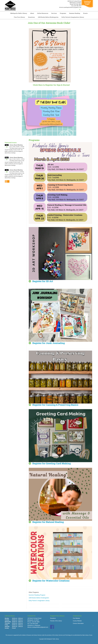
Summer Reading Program (37, 595)
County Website (77, 621)
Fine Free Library (19, 17)
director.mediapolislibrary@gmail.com (38, 627)
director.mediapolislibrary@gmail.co (70, 7)
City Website (76, 618)
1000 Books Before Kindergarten (48, 17)
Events (85, 13)
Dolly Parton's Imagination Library (73, 17)
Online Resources (43, 13)
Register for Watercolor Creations (51, 581)
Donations (31, 17)
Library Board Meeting (16, 145)
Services (54, 13)
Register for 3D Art (43, 281)
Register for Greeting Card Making (52, 463)
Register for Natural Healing (48, 522)
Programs (63, 13)
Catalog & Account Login (87, 3)
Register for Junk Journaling (49, 343)
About (32, 13)
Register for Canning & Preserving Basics (55, 405)
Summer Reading (75, 13)
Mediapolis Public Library (19, 13)
